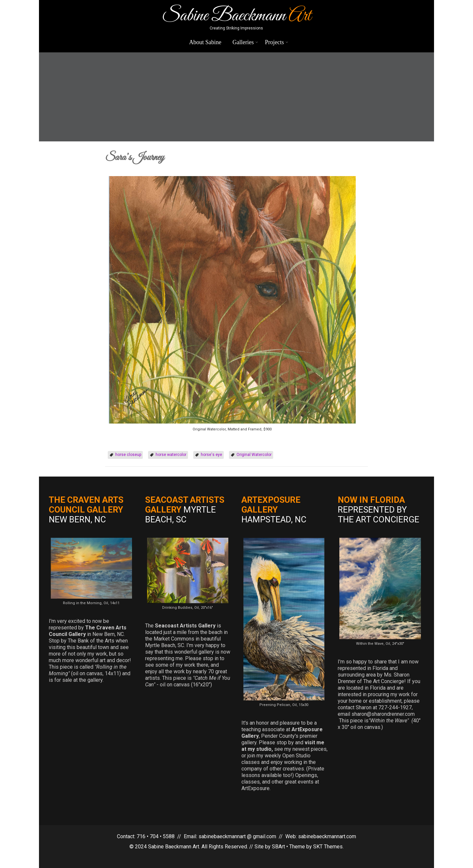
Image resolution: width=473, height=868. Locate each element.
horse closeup (128, 455)
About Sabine (205, 42)
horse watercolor (171, 455)
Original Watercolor (254, 455)
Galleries (245, 42)
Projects (277, 42)
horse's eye (211, 455)
